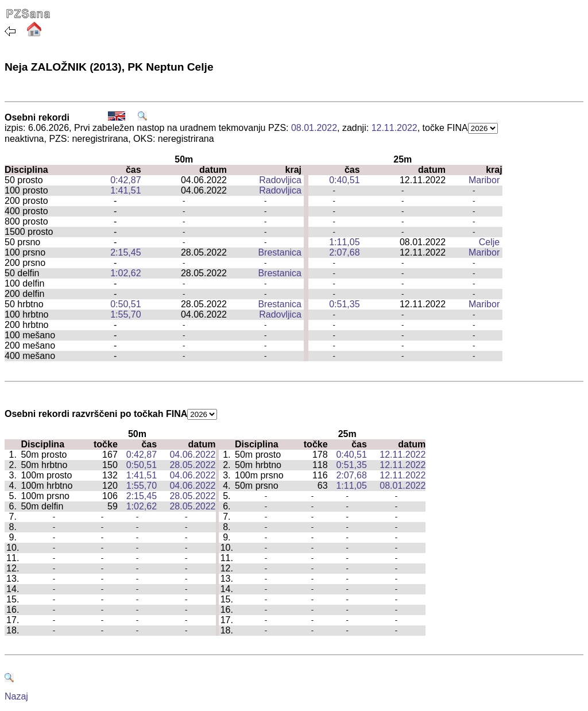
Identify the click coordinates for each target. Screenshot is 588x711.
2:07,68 (344, 252)
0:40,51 (344, 180)
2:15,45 (125, 252)
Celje (489, 242)
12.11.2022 (394, 128)
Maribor (484, 180)
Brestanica (280, 252)
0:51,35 (344, 304)
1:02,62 (125, 273)
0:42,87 (125, 180)
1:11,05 (344, 242)
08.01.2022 (314, 128)
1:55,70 (125, 314)
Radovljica (280, 180)
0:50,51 (125, 304)
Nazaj (16, 696)
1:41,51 (125, 190)
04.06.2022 (192, 455)
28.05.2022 (192, 465)
